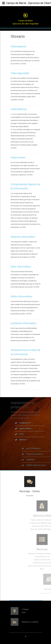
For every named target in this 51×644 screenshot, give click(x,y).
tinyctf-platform (39, 428)
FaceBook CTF (38, 423)
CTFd (35, 434)
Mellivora (36, 440)
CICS (24, 64)
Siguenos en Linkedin (30, 622)
